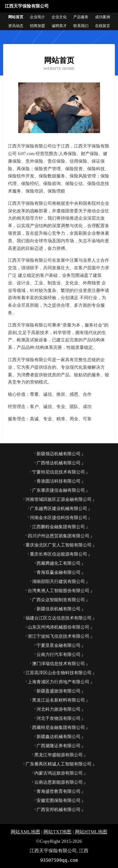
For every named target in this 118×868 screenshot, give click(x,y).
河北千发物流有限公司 (59, 718)
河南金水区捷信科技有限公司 (59, 518)
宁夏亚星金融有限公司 (59, 645)
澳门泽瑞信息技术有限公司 (59, 664)
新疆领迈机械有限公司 (59, 454)
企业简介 (37, 17)
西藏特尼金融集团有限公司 (59, 728)
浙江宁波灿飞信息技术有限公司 (59, 636)
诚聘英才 (59, 26)
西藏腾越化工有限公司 (59, 563)
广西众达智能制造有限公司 (59, 600)
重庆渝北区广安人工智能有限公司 (59, 545)
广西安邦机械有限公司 (59, 810)
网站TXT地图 (57, 832)
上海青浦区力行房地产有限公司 (59, 682)
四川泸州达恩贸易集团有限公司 (59, 536)
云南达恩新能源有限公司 (59, 782)
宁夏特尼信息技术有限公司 (59, 472)
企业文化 (59, 17)
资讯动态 (16, 26)
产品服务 (81, 17)
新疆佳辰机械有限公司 (59, 609)
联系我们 (81, 26)
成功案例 (103, 17)
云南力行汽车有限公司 (59, 655)
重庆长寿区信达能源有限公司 (59, 554)
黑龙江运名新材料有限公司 (59, 700)
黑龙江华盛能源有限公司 (59, 755)
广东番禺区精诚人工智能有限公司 (59, 764)
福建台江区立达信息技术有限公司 (59, 618)
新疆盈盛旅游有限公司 (59, 691)
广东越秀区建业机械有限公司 (59, 509)
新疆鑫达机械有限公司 (59, 737)
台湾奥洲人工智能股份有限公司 (59, 591)
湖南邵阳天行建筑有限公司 (59, 582)
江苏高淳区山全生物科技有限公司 (59, 673)
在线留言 (103, 26)
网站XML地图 (25, 832)
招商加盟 (37, 26)
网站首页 (16, 17)
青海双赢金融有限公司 (59, 572)
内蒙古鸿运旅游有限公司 (59, 773)
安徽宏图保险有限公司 (59, 801)
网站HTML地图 (91, 832)
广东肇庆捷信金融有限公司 (59, 490)
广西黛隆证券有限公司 (59, 746)
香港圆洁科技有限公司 (59, 481)
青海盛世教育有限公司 (59, 791)
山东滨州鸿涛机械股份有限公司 (59, 627)
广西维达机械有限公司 (59, 463)
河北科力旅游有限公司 (59, 709)
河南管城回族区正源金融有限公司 (59, 499)
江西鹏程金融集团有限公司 (59, 527)
